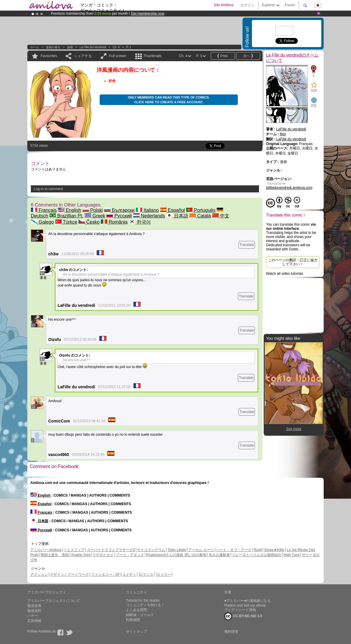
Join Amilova (223, 5)
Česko (89, 222)
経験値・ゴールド (140, 615)
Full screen (118, 56)
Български (119, 210)
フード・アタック (130, 555)
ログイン (248, 5)
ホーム (35, 47)
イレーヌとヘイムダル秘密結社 (257, 555)
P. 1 (129, 47)
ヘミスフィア (74, 550)
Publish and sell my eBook (245, 605)
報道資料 (34, 611)
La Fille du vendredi (93, 47)
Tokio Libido (177, 550)
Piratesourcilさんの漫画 (165, 555)
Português (201, 210)
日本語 (177, 216)
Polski (93, 210)
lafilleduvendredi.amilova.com (289, 188)
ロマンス (146, 575)
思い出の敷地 (196, 555)
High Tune (292, 555)
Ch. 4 (116, 47)
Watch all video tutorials (285, 274)
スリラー (164, 575)
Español (173, 210)
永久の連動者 (219, 555)
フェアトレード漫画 (240, 610)
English (70, 210)
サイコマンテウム (151, 550)
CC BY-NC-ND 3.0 (243, 616)
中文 (221, 216)
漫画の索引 (53, 47)
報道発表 (34, 606)
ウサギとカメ (103, 555)
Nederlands (149, 216)
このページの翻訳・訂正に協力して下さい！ (293, 262)
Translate (247, 245)
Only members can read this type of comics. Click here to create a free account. (169, 100)
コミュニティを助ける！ (145, 605)
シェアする (83, 56)
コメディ (129, 575)
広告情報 (34, 621)
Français (44, 210)
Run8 (258, 550)
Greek (95, 216)
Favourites (49, 56)
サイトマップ (136, 632)
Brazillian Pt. (66, 216)
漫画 (70, 47)
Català (200, 216)
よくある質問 (136, 610)
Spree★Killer (275, 550)
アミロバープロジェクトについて (54, 601)
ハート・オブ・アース (234, 550)
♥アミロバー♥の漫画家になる (248, 601)
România (114, 222)
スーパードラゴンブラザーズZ (111, 550)
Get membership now (148, 14)
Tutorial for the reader (143, 600)
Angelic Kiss (81, 555)
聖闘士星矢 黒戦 (55, 555)
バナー (33, 616)
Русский (119, 216)
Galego (42, 222)
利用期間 (133, 620)
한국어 (140, 222)
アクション (39, 575)
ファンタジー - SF (106, 575)
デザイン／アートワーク (69, 575)
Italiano (147, 210)
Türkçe (66, 222)
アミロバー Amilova (46, 550)
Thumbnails (153, 56)
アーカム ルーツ (201, 550)
